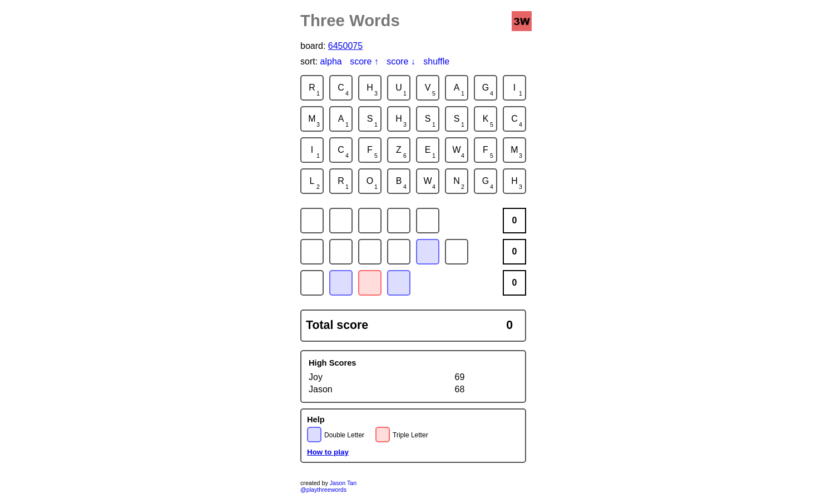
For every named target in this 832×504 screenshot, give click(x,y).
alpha (331, 61)
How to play (328, 452)
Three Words (350, 20)
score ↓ (401, 61)
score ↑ (364, 61)
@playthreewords (323, 490)
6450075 (345, 46)
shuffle (436, 61)
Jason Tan (343, 483)
